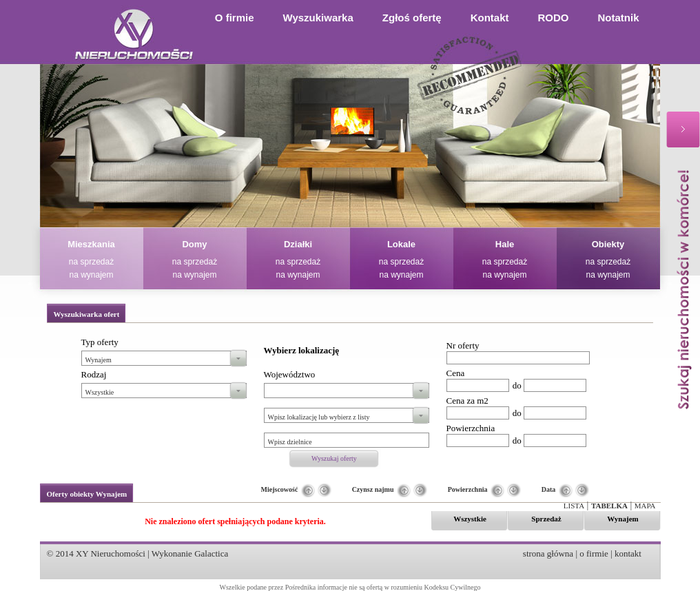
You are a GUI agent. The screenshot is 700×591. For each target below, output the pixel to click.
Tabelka (609, 506)
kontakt (628, 553)
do (517, 385)
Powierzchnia (471, 428)
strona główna (548, 553)
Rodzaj (94, 374)
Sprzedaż (546, 519)
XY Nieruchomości (111, 553)
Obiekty (608, 244)
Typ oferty (100, 342)
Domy (194, 244)
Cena (456, 373)
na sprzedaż (91, 262)
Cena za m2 (467, 401)
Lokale (401, 244)
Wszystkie (470, 519)
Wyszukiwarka (318, 18)
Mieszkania (91, 244)
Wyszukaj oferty (334, 458)
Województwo (290, 374)
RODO (554, 18)
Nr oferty (463, 345)
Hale (505, 244)
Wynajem (622, 519)
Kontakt (490, 18)
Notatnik (619, 18)
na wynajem (91, 275)
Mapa (645, 506)
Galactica (211, 553)
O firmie (235, 18)
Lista (574, 506)
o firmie (594, 553)
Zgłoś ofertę (412, 18)
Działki (298, 244)
